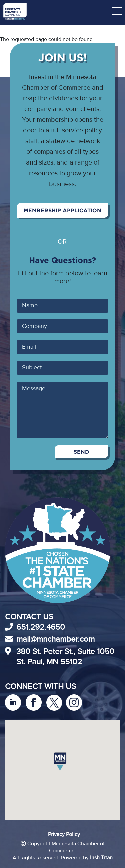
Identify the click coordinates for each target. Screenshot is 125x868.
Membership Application (62, 210)
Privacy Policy (64, 834)
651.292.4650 (41, 627)
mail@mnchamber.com (55, 639)
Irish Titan (101, 858)
